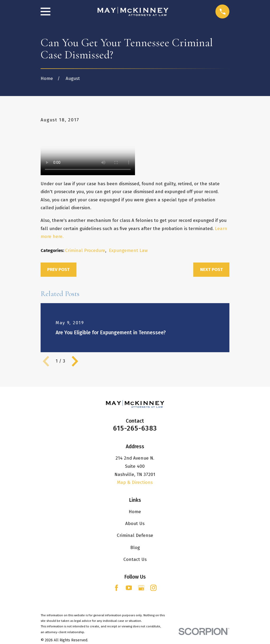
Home (135, 512)
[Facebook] (117, 588)
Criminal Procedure (85, 251)
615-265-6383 (135, 428)
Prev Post (58, 269)
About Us (135, 524)
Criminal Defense (135, 535)
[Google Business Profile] (141, 588)
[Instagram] (153, 588)
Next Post (211, 269)
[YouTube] (129, 588)
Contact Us (135, 559)
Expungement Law (128, 251)
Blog (135, 548)
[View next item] (75, 361)
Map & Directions (135, 482)
